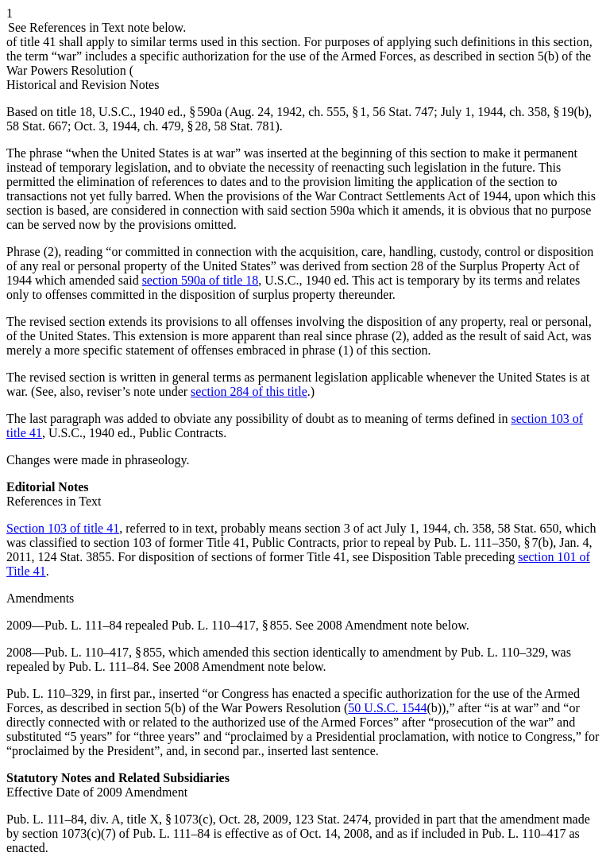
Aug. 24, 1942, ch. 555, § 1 (298, 112)
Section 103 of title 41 (63, 528)
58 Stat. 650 (529, 528)
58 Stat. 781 (245, 126)
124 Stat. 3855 (74, 557)
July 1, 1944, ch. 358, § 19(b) (515, 112)
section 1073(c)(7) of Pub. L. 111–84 (116, 833)
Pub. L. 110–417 (523, 833)
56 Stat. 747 (403, 112)
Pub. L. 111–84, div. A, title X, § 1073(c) (110, 819)
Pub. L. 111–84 (83, 625)
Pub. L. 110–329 (503, 652)
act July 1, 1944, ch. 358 (429, 528)
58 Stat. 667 (37, 126)
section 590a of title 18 (201, 280)
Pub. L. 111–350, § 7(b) (493, 542)
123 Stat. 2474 (332, 819)
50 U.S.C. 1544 (387, 708)
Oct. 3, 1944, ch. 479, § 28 (141, 126)
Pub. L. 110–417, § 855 (230, 625)
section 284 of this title (249, 391)
